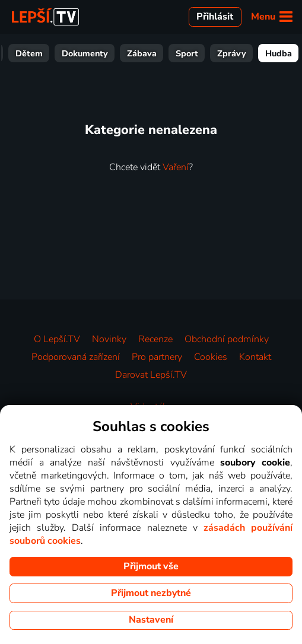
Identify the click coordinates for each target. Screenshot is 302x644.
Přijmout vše (151, 566)
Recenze (155, 339)
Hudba (279, 53)
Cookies (211, 357)
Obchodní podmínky (227, 339)
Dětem (29, 53)
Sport (187, 53)
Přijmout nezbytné (151, 593)
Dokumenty (85, 53)
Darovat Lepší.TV (151, 375)
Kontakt (255, 357)
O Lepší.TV (57, 339)
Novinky (109, 339)
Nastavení (151, 620)
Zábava (142, 53)
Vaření (176, 167)
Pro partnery (157, 357)
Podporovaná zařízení (76, 357)
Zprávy (232, 53)
